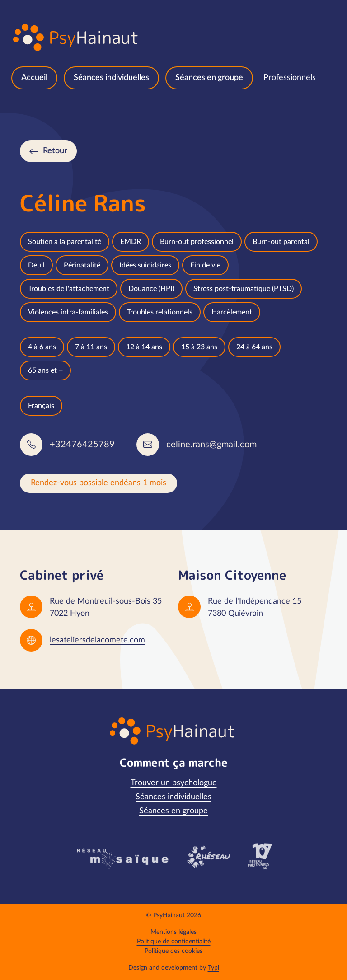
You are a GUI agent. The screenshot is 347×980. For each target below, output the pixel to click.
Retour (55, 151)
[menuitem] (34, 78)
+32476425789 (82, 445)
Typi (213, 968)
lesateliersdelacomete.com (97, 640)
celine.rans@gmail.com (211, 445)
